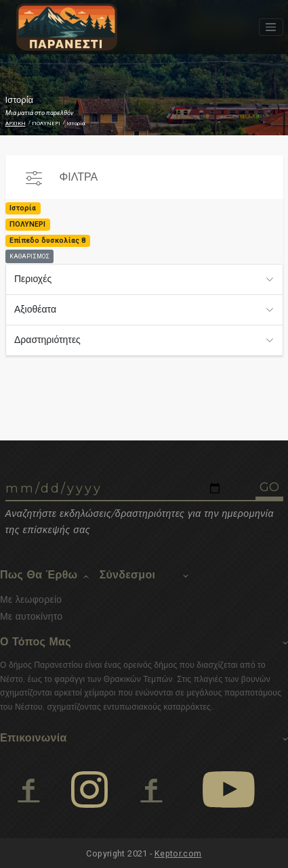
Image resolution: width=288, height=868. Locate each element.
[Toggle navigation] (271, 27)
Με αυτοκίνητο (31, 616)
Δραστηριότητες (47, 340)
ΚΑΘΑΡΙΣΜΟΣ (29, 256)
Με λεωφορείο (31, 599)
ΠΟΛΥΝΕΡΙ (46, 123)
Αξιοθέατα (35, 309)
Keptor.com (178, 853)
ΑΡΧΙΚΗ (16, 123)
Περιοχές (33, 279)
